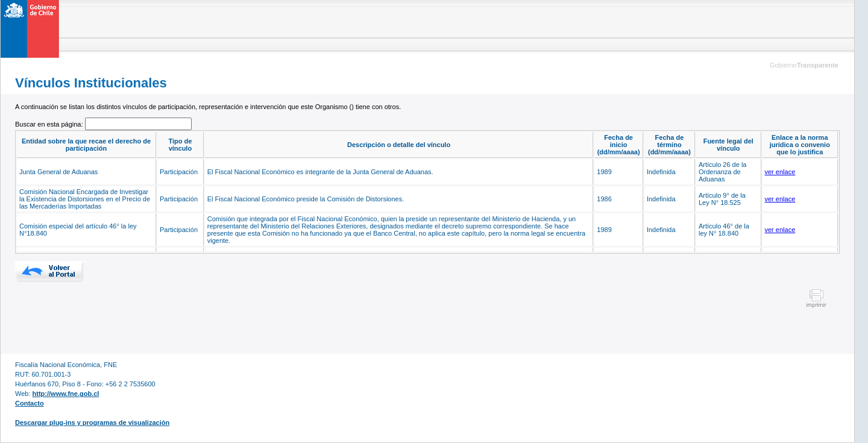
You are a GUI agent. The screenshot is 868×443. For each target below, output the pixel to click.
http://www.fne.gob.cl (66, 394)
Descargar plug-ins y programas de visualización (92, 423)
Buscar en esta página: (50, 124)
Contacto (30, 403)
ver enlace (780, 172)
